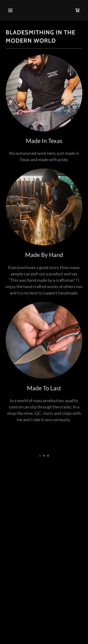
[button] (14, 10)
